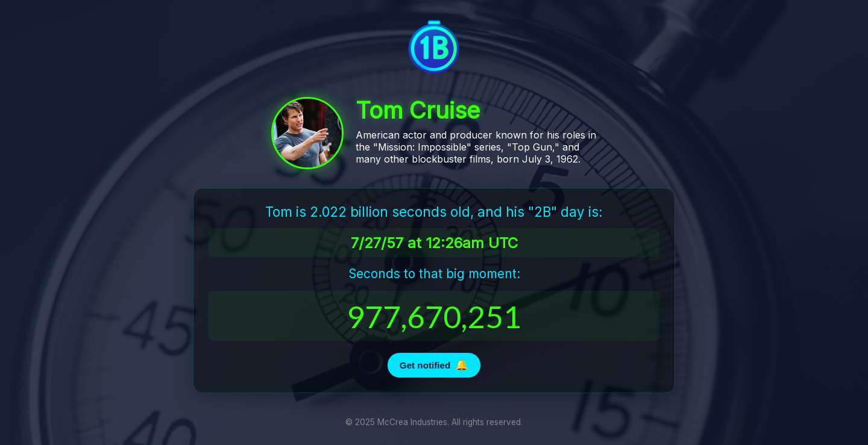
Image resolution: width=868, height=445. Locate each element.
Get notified (434, 365)
